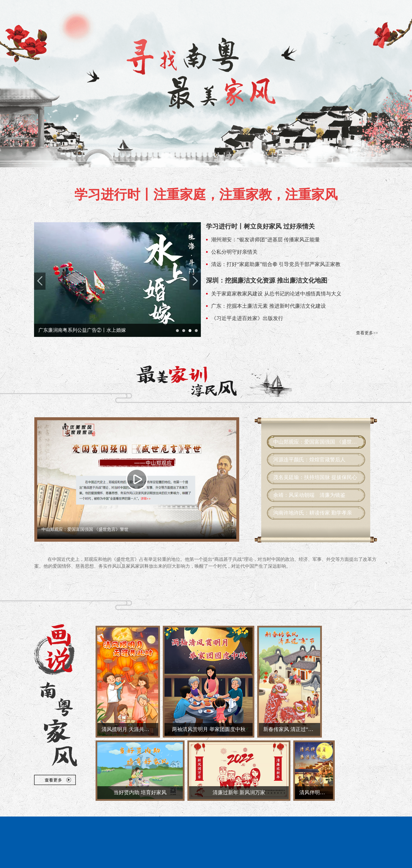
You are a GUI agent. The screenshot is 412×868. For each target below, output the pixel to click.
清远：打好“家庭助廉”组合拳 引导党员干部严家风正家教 (276, 264)
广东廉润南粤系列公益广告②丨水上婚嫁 (82, 330)
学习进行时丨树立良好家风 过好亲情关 (260, 226)
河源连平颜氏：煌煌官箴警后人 (309, 460)
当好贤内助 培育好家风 (140, 792)
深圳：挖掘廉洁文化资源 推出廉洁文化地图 (267, 280)
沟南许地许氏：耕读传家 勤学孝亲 (313, 513)
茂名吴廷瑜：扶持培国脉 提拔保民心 (315, 477)
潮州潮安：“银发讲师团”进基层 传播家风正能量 (266, 240)
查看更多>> (367, 333)
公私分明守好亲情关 (234, 252)
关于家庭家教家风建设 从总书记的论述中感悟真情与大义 (276, 294)
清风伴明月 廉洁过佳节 (316, 792)
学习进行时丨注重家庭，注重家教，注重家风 (206, 195)
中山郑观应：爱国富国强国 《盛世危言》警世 (315, 442)
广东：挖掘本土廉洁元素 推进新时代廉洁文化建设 (269, 306)
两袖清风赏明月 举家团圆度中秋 (209, 729)
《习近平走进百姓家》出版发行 (247, 318)
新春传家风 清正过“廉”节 (292, 729)
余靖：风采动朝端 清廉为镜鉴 (309, 495)
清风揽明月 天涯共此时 (128, 729)
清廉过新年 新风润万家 (239, 792)
